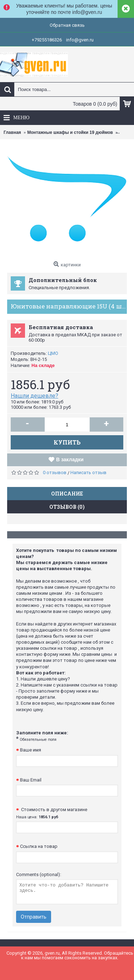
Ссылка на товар (39, 846)
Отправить (34, 917)
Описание (67, 494)
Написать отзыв (88, 473)
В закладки (70, 459)
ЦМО (53, 353)
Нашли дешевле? (34, 396)
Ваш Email (31, 780)
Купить (67, 442)
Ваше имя (31, 750)
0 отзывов (55, 473)
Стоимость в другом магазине (52, 813)
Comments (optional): (39, 875)
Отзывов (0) (67, 507)
